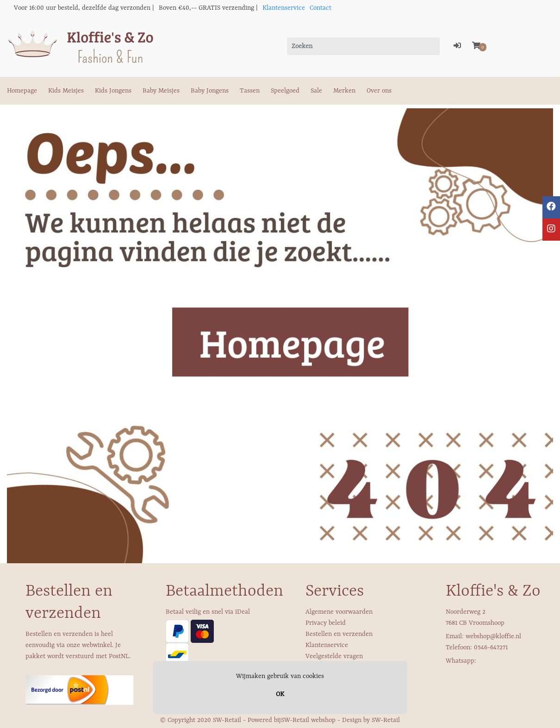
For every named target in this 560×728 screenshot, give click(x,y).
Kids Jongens (113, 91)
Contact (320, 8)
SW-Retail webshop (308, 720)
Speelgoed (285, 91)
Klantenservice (284, 8)
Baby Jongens (210, 91)
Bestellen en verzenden (339, 634)
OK (280, 694)
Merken (344, 91)
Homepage (22, 91)
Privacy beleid (326, 623)
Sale (316, 91)
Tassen (250, 91)
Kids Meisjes (66, 91)
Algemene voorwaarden (339, 612)
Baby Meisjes (161, 91)
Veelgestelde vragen (334, 656)
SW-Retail (386, 720)
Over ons (379, 91)
